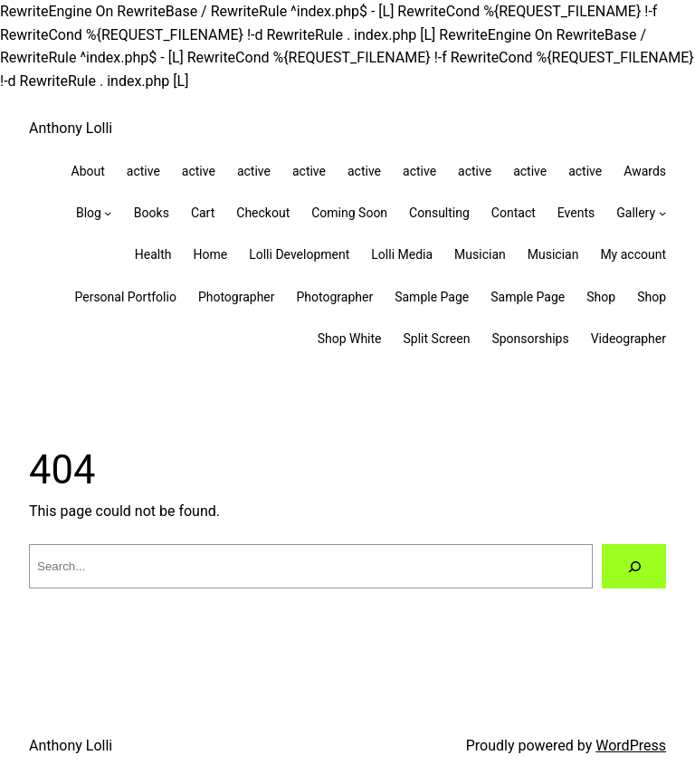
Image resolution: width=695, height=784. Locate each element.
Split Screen (437, 339)
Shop (601, 297)
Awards (645, 171)
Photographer (237, 297)
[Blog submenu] (108, 213)
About (88, 171)
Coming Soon (349, 213)
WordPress (631, 746)
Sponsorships (530, 339)
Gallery (636, 213)
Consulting (439, 213)
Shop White (350, 339)
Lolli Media (402, 254)
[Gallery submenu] (662, 213)
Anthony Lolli (71, 128)
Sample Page (432, 297)
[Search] (634, 566)
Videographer (628, 339)
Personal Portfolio (125, 297)
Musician (480, 254)
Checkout (263, 213)
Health (153, 254)
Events (576, 213)
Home (210, 254)
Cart (203, 213)
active (143, 171)
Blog (89, 213)
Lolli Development (299, 254)
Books (152, 213)
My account (633, 254)
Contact (514, 213)
